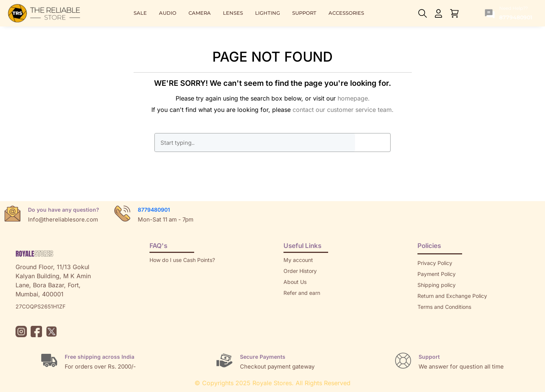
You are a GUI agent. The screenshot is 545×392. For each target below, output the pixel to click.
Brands (426, 329)
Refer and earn (302, 293)
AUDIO (168, 13)
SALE (140, 13)
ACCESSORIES (346, 13)
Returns (293, 304)
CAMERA (200, 13)
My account (298, 260)
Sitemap (428, 318)
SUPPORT (304, 13)
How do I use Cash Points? (182, 260)
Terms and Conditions (444, 307)
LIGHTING (268, 13)
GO (372, 143)
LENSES (233, 13)
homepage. (354, 98)
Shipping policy (437, 285)
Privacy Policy (435, 263)
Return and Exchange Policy (452, 296)
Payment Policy (437, 274)
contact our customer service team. (343, 110)
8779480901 (154, 210)
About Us (295, 282)
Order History (300, 271)
